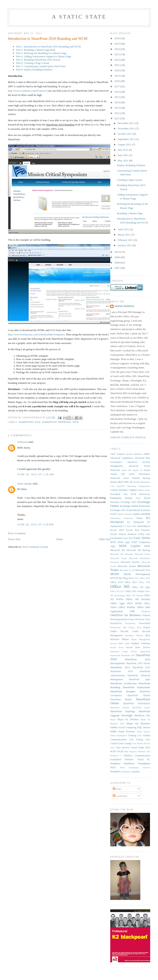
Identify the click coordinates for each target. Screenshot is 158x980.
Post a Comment (17, 533)
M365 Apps (124, 542)
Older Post (105, 539)
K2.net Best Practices (138, 530)
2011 (117, 118)
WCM (76, 422)
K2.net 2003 (117, 530)
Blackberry (145, 482)
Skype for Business (128, 719)
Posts (117, 789)
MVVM (114, 578)
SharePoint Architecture (124, 683)
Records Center (130, 631)
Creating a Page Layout (130, 180)
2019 (117, 76)
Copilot (133, 490)
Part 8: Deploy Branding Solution (34, 70)
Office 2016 (145, 582)
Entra (138, 498)
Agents (136, 470)
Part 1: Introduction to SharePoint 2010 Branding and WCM (48, 47)
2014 (117, 102)
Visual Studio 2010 (140, 748)
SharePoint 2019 (121, 671)
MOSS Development (137, 574)
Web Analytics (130, 752)
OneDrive (146, 611)
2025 (117, 44)
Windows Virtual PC (137, 760)
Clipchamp (131, 486)
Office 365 (120, 586)
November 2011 (127, 128)
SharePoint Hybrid (139, 695)
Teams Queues (143, 732)
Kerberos (132, 534)
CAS (112, 486)
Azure (147, 470)
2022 (117, 60)
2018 (117, 81)
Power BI (133, 619)
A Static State (79, 17)
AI (141, 470)
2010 (117, 252)
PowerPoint (130, 623)
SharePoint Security (120, 708)
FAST (113, 514)
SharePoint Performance (137, 703)
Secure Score (117, 647)
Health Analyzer (125, 514)
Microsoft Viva (143, 570)
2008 (117, 263)
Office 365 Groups (135, 591)
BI (131, 482)
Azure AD (117, 474)
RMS (121, 644)
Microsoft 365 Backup (138, 550)
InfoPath (146, 514)
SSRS (113, 731)
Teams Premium (127, 732)
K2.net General (118, 534)
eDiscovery (145, 494)
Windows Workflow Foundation (130, 763)
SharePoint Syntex (141, 708)
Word (113, 768)
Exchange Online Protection (135, 506)
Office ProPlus (127, 607)
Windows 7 (116, 756)
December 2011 (126, 123)
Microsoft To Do (127, 570)
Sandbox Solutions (141, 644)
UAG (140, 736)
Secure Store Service (138, 647)
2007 (117, 268)
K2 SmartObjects (141, 526)
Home (60, 539)
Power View (144, 619)
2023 (117, 54)
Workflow (116, 771)
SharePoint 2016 (141, 668)
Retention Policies (134, 636)
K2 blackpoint (136, 522)
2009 (117, 257)
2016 (117, 92)
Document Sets (119, 494)
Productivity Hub (118, 627)
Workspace (127, 772)
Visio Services (123, 748)
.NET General (117, 454)
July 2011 (123, 150)
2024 (117, 49)
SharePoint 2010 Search (138, 663)
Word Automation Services (135, 768)
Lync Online (142, 538)
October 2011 (125, 134)
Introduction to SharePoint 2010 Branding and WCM (48, 39)
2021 (117, 65)
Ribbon (125, 639)
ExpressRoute (134, 510)
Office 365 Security (138, 599)
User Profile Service (141, 744)
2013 (117, 108)
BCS (121, 482)
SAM (127, 644)
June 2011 (123, 155)
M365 (113, 542)
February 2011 (126, 240)
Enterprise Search (121, 498)
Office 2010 (117, 582)
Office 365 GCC (117, 591)
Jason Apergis (24, 484)
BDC (127, 482)
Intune (139, 518)
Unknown (22, 442)
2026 (117, 38)
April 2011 (124, 229)
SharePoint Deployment (136, 687)
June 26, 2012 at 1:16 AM (35, 474)
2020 (117, 70)
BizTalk (137, 482)
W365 (113, 752)
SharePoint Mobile (121, 700)
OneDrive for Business (126, 615)
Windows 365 (144, 752)
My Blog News (126, 578)
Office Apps (117, 603)
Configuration (144, 486)
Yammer (136, 772)
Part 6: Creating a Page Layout (33, 63)
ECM (133, 494)
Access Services (134, 454)
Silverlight (127, 715)
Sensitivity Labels (119, 652)
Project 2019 (135, 627)
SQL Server (144, 727)
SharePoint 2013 (120, 667)
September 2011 (127, 139)
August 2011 (125, 144)
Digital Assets (144, 490)
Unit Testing (136, 740)
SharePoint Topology (123, 711)
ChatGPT (120, 486)
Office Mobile (134, 603)
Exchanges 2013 (118, 510)
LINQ (141, 534)
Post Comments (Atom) (35, 547)
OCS (137, 578)
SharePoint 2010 (29, 422)
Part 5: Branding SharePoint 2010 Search (38, 60)
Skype (113, 719)
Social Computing (127, 728)
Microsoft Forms (142, 554)
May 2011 (123, 160)
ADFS (147, 454)
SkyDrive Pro (142, 715)
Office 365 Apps (141, 587)
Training (132, 736)
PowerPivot (116, 623)
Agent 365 (126, 470)
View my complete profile (128, 438)
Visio (113, 748)
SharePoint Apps (139, 679)
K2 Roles (128, 526)
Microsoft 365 (118, 550)
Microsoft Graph (118, 558)
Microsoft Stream (127, 566)
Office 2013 (131, 582)
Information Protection (122, 518)
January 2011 (125, 245)
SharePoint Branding (56, 422)
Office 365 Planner (134, 595)
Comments (120, 796)
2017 (117, 86)
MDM (147, 546)
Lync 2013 (128, 538)
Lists (148, 534)
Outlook (146, 615)
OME (132, 611)
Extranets (145, 510)
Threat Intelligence (119, 736)
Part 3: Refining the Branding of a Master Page (41, 53)
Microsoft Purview (130, 562)
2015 (117, 97)
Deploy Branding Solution (131, 165)
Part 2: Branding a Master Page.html (36, 50)
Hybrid (137, 514)
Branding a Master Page (130, 213)
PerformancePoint (119, 619)
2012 (117, 113)
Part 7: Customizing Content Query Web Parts (41, 66)
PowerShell (145, 623)
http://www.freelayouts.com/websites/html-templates (36, 334)
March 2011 (124, 235)
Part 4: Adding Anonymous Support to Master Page (44, 56)
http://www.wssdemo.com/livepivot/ (27, 91)
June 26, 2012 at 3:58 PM (35, 524)
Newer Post (14, 539)
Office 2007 (145, 578)
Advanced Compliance (122, 458)
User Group (125, 743)
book (95, 125)
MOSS (115, 574)
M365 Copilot (130, 546)
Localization (116, 538)
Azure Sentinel (131, 478)
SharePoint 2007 (128, 655)
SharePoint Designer (123, 691)
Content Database (119, 490)
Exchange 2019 (129, 502)
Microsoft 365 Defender (122, 554)
